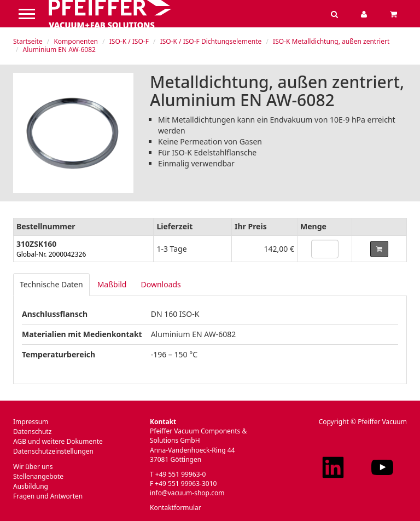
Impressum (31, 422)
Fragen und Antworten (48, 496)
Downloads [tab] (161, 284)
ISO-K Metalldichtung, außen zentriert (331, 41)
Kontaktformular (176, 508)
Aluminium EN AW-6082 (59, 50)
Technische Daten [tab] (51, 284)
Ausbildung (31, 486)
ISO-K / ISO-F (129, 41)
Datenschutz (32, 432)
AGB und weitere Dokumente (58, 441)
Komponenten (76, 41)
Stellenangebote (38, 476)
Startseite (28, 41)
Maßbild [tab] (112, 284)
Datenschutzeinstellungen (53, 451)
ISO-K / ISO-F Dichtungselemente (211, 41)
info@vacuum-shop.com (187, 493)
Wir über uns (33, 467)
